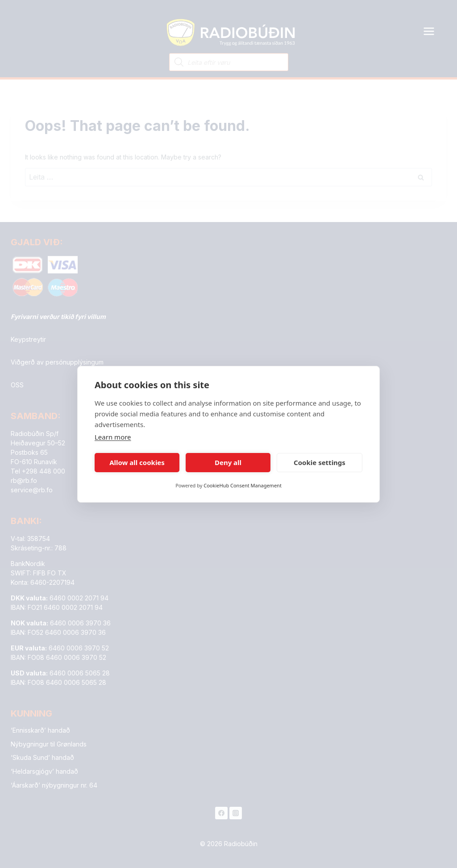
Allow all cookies (137, 462)
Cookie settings (320, 462)
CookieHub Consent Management (243, 485)
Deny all (228, 462)
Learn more (113, 437)
